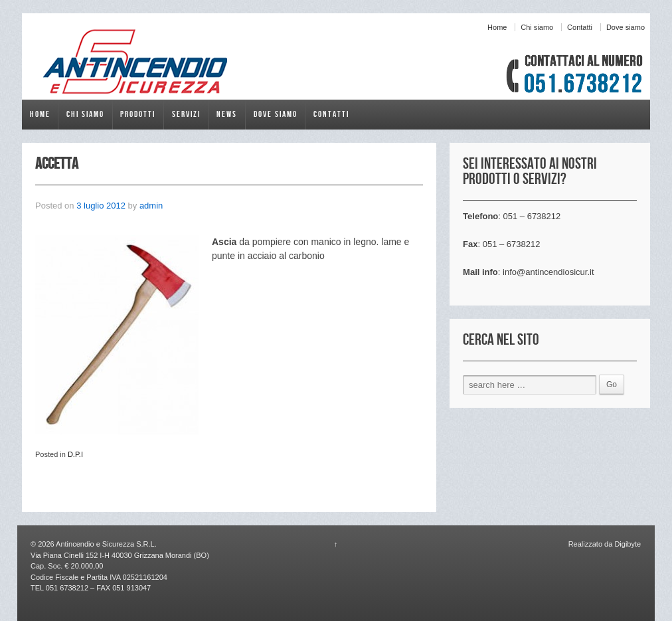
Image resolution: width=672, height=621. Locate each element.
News (227, 114)
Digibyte (627, 544)
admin (151, 206)
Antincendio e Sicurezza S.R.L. (106, 544)
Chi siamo (537, 27)
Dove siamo (626, 27)
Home (497, 27)
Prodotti (138, 114)
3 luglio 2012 (101, 206)
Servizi (186, 114)
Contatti (580, 27)
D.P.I (75, 454)
